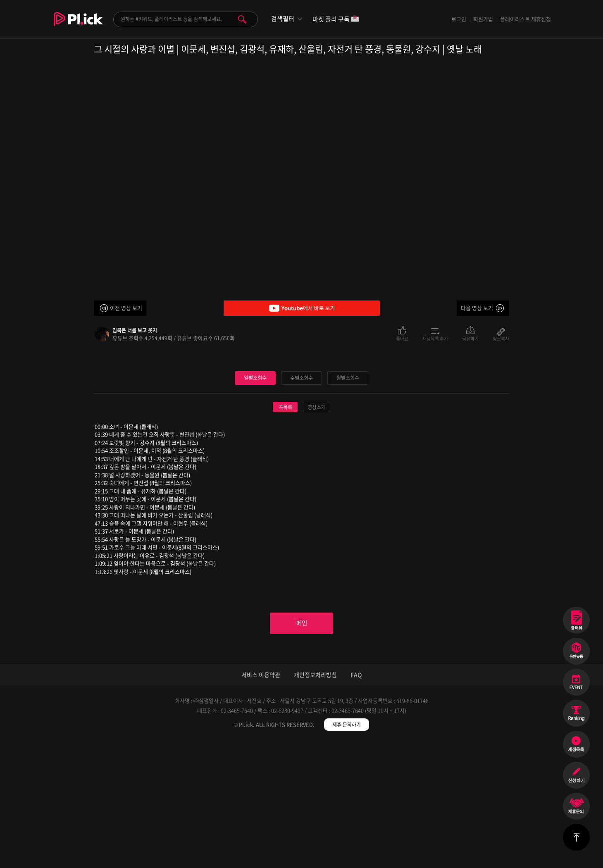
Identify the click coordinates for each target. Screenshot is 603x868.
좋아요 (402, 338)
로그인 (459, 19)
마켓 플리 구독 (336, 20)
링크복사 (501, 338)
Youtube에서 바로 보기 (302, 308)
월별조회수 (348, 502)
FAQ (356, 801)
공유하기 (470, 338)
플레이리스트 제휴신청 (526, 19)
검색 (242, 19)
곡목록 (285, 532)
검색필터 (283, 19)
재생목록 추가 (435, 338)
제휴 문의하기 (347, 851)
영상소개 (317, 532)
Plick (78, 25)
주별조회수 (302, 502)
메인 (302, 749)
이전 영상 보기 (126, 308)
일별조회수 (255, 502)
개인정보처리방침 (315, 801)
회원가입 (483, 19)
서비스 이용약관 (261, 801)
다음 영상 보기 (477, 308)
